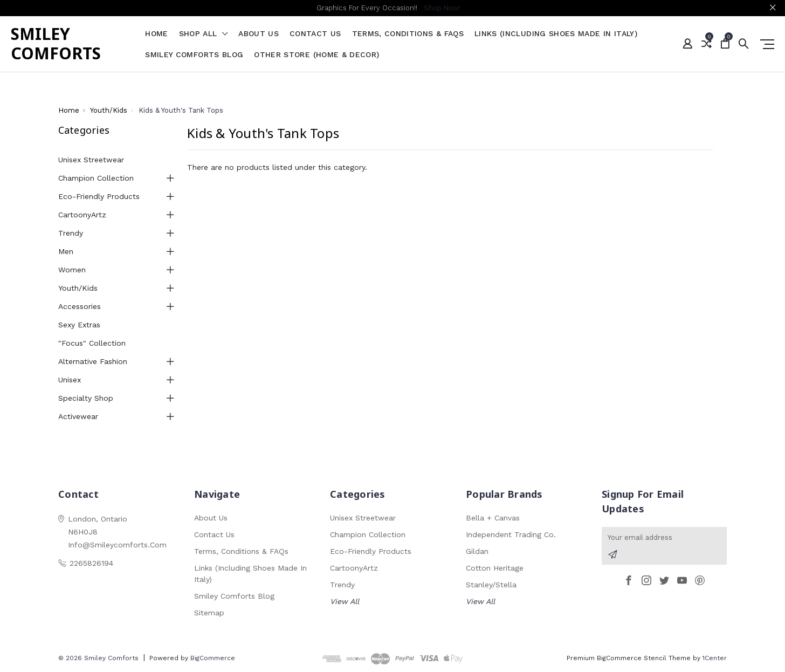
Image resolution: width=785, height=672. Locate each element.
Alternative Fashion (93, 361)
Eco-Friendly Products (99, 196)
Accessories (80, 306)
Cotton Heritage (495, 568)
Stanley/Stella (491, 585)
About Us (259, 34)
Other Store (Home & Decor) (316, 55)
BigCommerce (213, 658)
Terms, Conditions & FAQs (408, 34)
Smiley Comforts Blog (194, 55)
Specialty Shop (86, 398)
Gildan (477, 551)
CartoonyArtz (82, 215)
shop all (204, 34)
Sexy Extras (79, 325)
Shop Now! (442, 8)
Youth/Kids (78, 288)
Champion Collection (96, 178)
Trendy (71, 233)
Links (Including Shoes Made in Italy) (556, 34)
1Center (715, 658)
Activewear (78, 416)
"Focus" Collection (92, 343)
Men (66, 251)
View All (345, 601)
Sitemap (209, 613)
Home (156, 34)
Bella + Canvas (493, 518)
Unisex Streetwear (91, 160)
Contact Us (315, 34)
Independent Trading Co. (511, 534)
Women (72, 270)
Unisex (70, 380)
